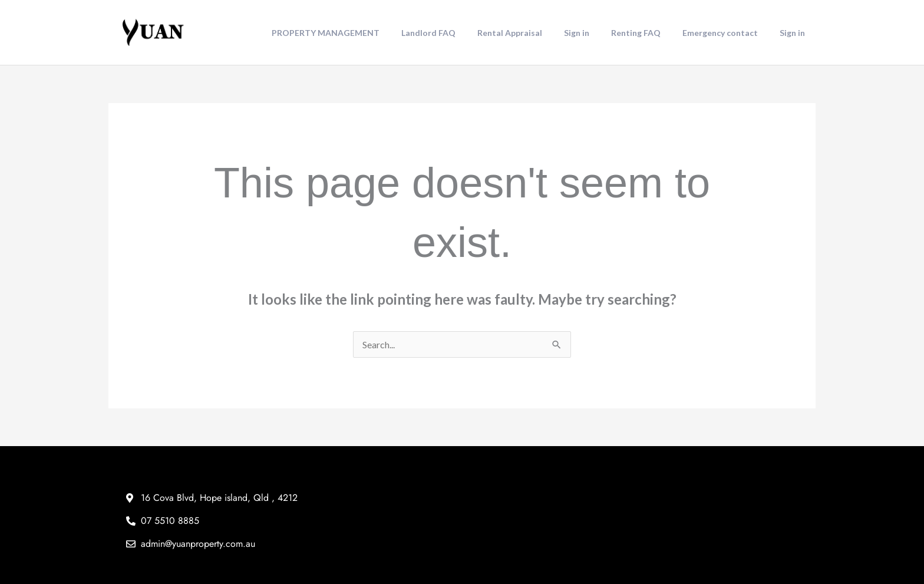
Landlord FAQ (457, 33)
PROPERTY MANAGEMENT (360, 33)
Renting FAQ (649, 33)
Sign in (595, 33)
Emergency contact (728, 33)
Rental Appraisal (533, 33)
